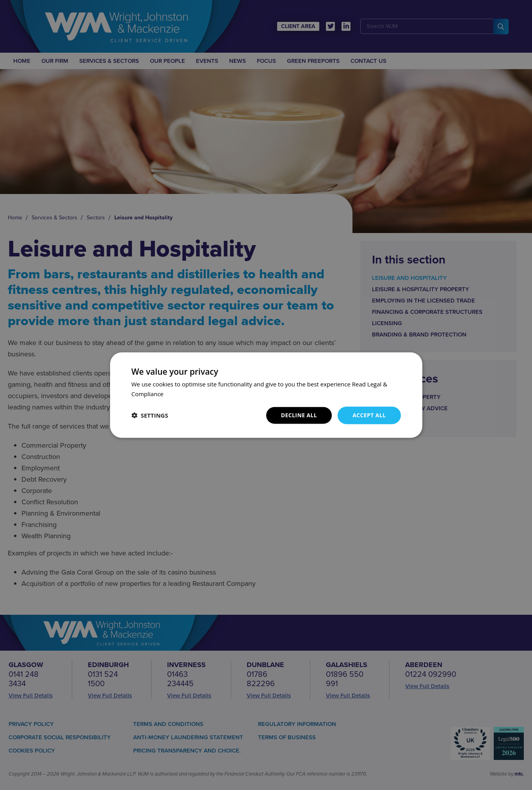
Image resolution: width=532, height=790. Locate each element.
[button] (150, 415)
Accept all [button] (369, 415)
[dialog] (266, 395)
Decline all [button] (299, 415)
